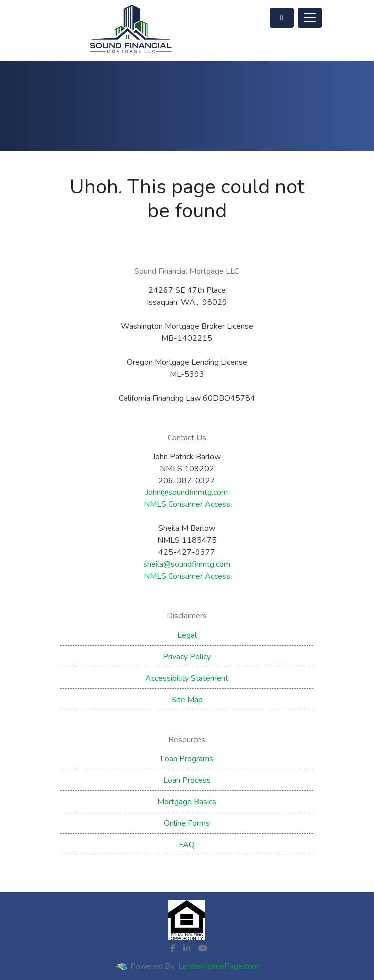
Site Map (187, 700)
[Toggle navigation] (310, 18)
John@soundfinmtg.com (187, 492)
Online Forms (187, 823)
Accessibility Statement (187, 678)
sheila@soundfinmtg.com (187, 564)
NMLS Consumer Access (187, 504)
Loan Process (187, 780)
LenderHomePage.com (219, 966)
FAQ (187, 845)
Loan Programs (187, 759)
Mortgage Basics (187, 802)
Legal (187, 635)
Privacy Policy (187, 657)
